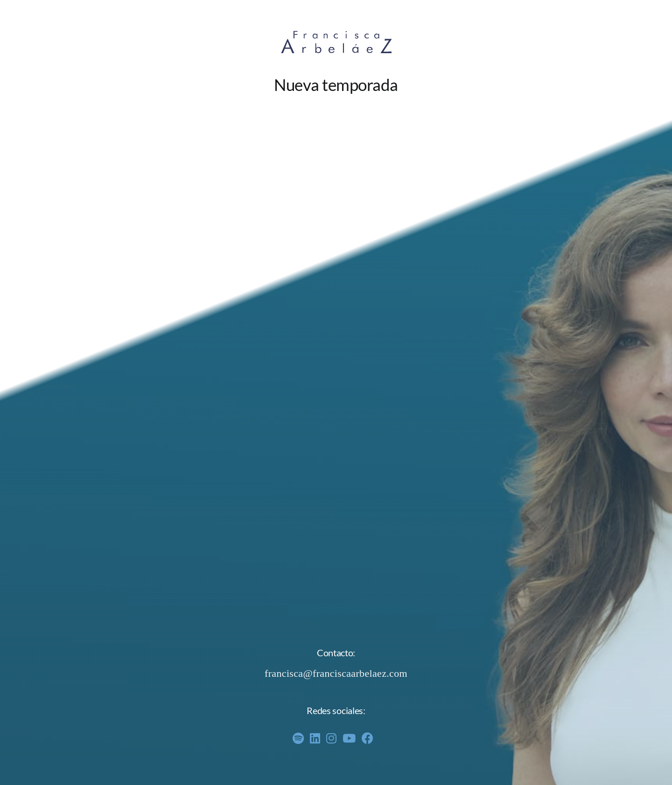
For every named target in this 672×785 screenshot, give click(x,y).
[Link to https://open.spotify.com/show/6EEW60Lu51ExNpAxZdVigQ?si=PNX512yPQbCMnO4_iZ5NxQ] (298, 738)
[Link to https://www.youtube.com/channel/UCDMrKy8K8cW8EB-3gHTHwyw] (349, 738)
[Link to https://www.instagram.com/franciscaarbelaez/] (331, 738)
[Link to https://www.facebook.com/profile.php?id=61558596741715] (367, 738)
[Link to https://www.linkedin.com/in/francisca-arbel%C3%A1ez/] (315, 738)
